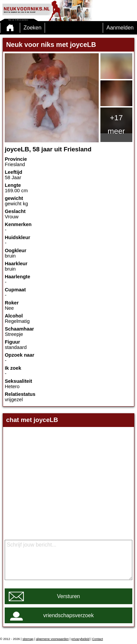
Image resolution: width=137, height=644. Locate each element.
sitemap (28, 639)
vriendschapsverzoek (68, 615)
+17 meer (117, 124)
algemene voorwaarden (52, 639)
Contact (97, 639)
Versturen (68, 596)
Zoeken (32, 28)
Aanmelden (120, 28)
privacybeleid (80, 639)
